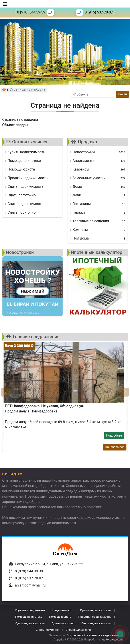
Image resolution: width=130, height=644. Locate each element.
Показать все (115, 447)
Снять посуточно (47, 630)
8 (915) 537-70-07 (94, 12)
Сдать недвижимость (30, 623)
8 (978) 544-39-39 (36, 12)
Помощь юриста (60, 617)
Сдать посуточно (63, 623)
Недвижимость (63, 610)
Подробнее (114, 435)
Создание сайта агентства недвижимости (95, 635)
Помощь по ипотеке (29, 617)
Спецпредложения (78, 630)
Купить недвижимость (95, 610)
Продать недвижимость (95, 617)
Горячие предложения (30, 610)
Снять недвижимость (96, 623)
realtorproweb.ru (112, 639)
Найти (123, 94)
